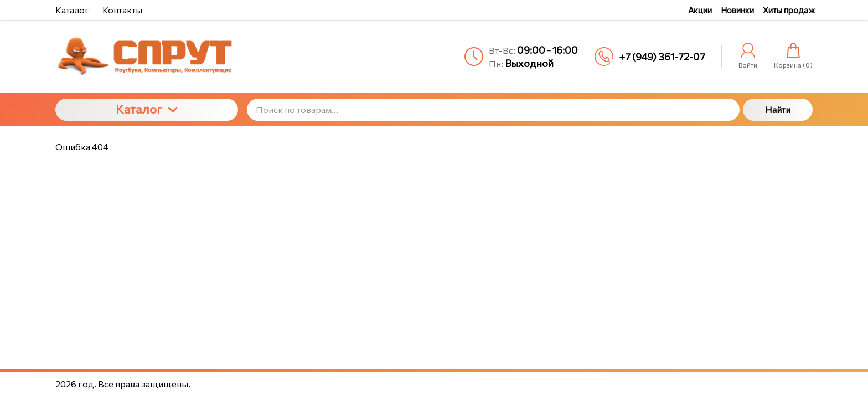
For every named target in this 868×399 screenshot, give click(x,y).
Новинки (737, 10)
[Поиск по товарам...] (493, 110)
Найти (778, 109)
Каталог (147, 109)
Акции (700, 10)
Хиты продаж (789, 10)
